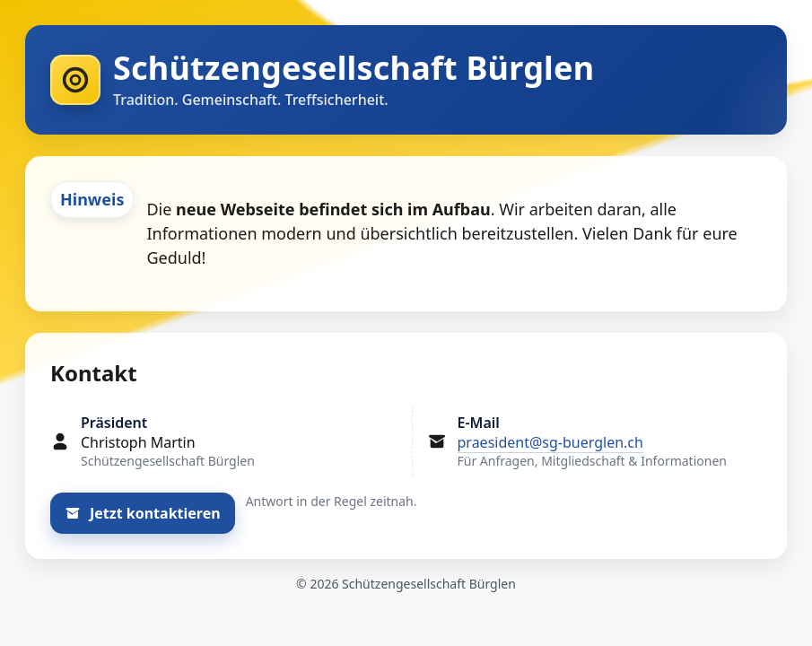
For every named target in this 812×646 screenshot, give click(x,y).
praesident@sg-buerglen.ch (550, 442)
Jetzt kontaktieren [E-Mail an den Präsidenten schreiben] (143, 513)
